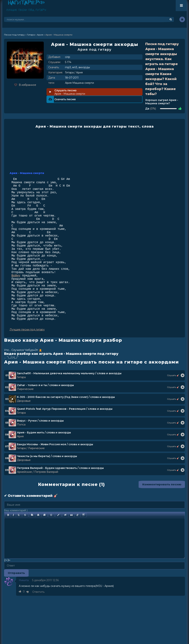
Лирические (25, 389)
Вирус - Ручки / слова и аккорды (40, 421)
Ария (79, 72)
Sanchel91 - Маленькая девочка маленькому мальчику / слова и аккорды (69, 373)
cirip (68, 57)
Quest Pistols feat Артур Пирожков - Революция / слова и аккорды (65, 409)
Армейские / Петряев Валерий (38, 472)
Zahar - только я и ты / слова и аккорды (45, 385)
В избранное (25, 85)
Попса (21, 425)
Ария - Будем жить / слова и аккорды (44, 432)
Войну (16, 276)
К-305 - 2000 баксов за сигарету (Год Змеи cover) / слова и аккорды (66, 397)
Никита (24, 580)
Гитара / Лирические (31, 448)
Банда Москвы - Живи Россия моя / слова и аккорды (55, 444)
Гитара (69, 72)
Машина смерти (83, 83)
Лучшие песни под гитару (27, 329)
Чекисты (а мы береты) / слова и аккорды (47, 456)
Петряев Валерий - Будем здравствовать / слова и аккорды (60, 468)
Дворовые (24, 401)
